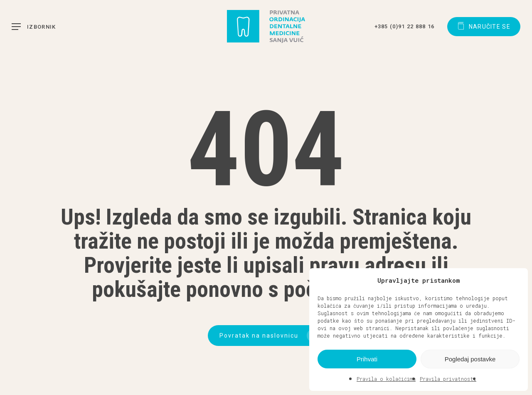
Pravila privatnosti (448, 379)
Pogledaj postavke (470, 359)
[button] (515, 280)
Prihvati (367, 359)
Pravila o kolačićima (386, 379)
